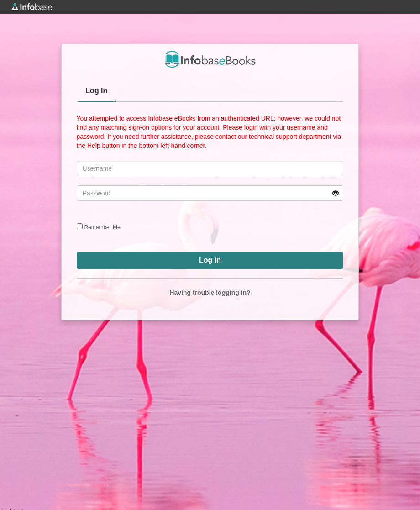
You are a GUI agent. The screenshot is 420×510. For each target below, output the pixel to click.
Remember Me (102, 227)
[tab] (97, 92)
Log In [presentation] (96, 91)
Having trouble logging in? (210, 293)
